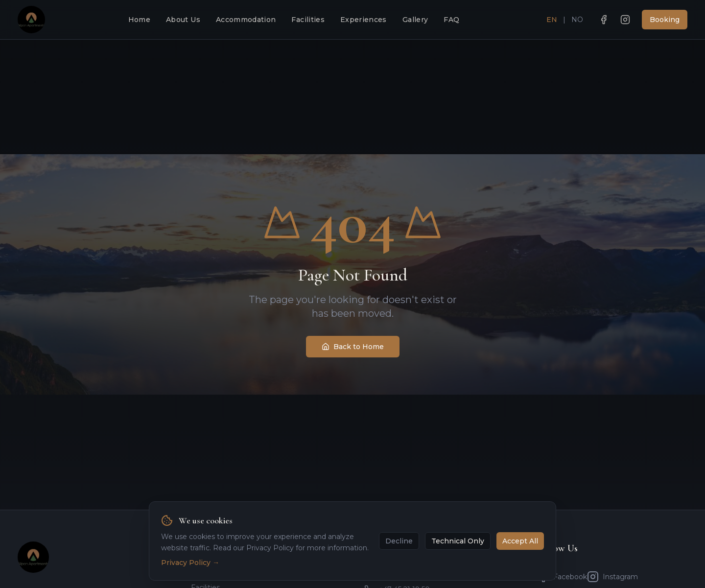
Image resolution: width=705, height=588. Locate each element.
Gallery (415, 20)
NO (577, 20)
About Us (183, 20)
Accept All (520, 554)
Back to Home (353, 347)
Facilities (308, 20)
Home (139, 20)
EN (552, 20)
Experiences (364, 20)
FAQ (451, 20)
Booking (665, 20)
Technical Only (458, 554)
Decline (399, 554)
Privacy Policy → (190, 575)
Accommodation (246, 20)
